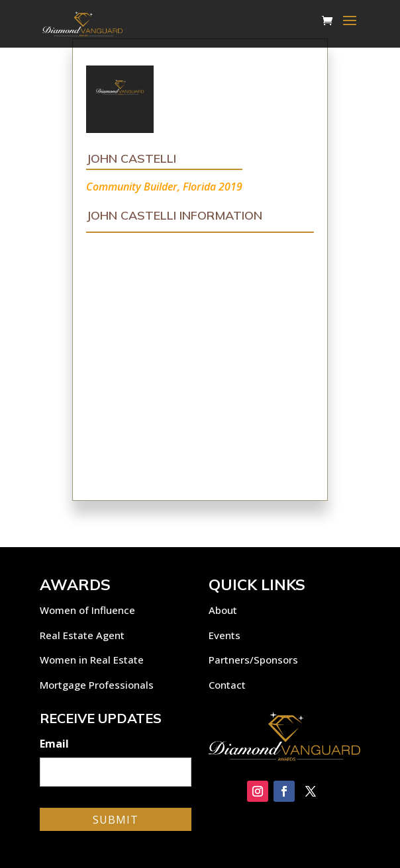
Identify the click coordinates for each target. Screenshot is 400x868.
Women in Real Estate (92, 660)
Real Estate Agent (82, 635)
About (223, 610)
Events (225, 635)
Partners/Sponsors (253, 660)
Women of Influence (87, 610)
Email (54, 744)
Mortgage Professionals (97, 685)
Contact (227, 685)
